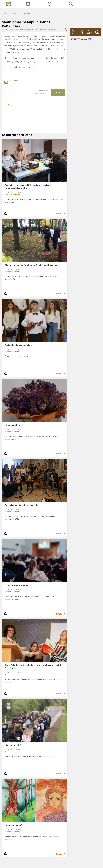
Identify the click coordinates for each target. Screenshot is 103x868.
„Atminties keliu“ (13, 745)
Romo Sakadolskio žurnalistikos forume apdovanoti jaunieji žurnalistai (33, 667)
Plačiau (59, 214)
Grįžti (10, 105)
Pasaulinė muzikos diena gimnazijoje (22, 505)
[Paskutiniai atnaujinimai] (49, 4)
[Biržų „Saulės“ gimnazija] (9, 4)
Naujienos (15, 13)
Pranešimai (26, 13)
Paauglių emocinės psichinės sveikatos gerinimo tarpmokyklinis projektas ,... (28, 187)
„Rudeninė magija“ (13, 825)
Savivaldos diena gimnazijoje (19, 345)
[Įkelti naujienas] (28, 4)
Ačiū (58, 93)
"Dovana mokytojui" (14, 425)
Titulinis (5, 13)
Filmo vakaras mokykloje (17, 585)
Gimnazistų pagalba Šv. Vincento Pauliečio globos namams (33, 265)
